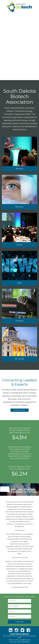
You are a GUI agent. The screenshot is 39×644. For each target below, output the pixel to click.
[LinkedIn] (11, 630)
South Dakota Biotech (19, 7)
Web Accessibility (23, 642)
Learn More (20, 410)
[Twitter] (22, 630)
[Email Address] (20, 606)
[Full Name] (20, 601)
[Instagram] (17, 630)
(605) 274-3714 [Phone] (14, 640)
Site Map (13, 642)
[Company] (20, 617)
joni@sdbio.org (25, 640)
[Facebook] (28, 630)
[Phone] (20, 611)
